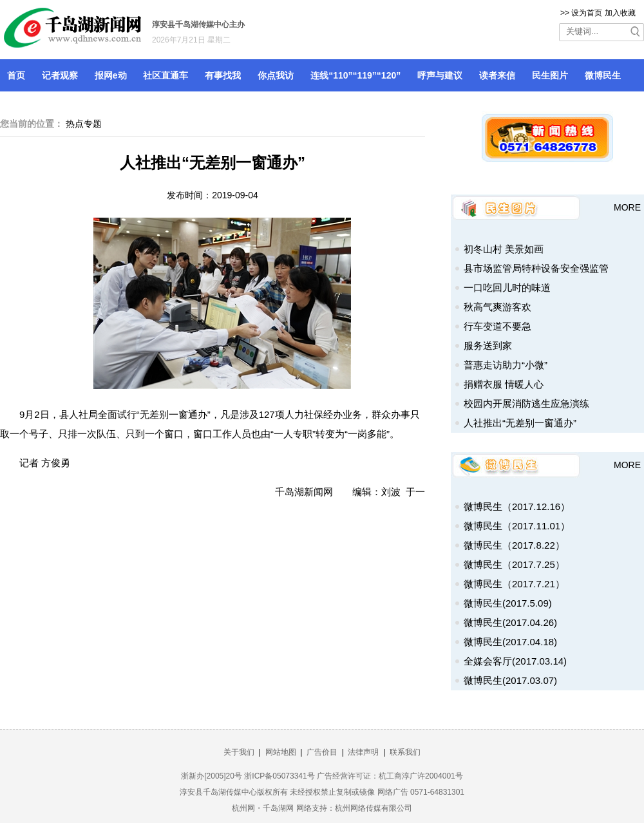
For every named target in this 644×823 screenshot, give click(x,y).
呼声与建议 (440, 75)
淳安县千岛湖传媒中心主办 (198, 24)
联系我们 (405, 752)
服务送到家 (488, 345)
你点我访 (276, 75)
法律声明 (363, 752)
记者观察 (60, 75)
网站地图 (281, 752)
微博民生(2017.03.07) (510, 680)
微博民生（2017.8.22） (514, 545)
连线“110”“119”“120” (355, 75)
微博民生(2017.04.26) (510, 622)
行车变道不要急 (497, 326)
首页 (16, 75)
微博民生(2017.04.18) (510, 642)
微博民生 (603, 75)
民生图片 (550, 75)
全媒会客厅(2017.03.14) (515, 661)
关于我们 (239, 752)
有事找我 (223, 75)
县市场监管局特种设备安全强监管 (536, 268)
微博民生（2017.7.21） (514, 584)
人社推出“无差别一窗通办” (520, 423)
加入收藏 (620, 13)
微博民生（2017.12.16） (517, 506)
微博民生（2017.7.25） (514, 564)
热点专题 (84, 124)
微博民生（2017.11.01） (517, 526)
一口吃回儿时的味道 (507, 288)
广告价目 (322, 752)
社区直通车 (166, 75)
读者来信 (497, 75)
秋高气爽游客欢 (497, 307)
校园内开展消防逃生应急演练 (526, 403)
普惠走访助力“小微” (506, 365)
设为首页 (587, 13)
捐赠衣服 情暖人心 (504, 384)
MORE (627, 207)
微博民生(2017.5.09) (508, 603)
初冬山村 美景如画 (504, 249)
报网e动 (111, 75)
